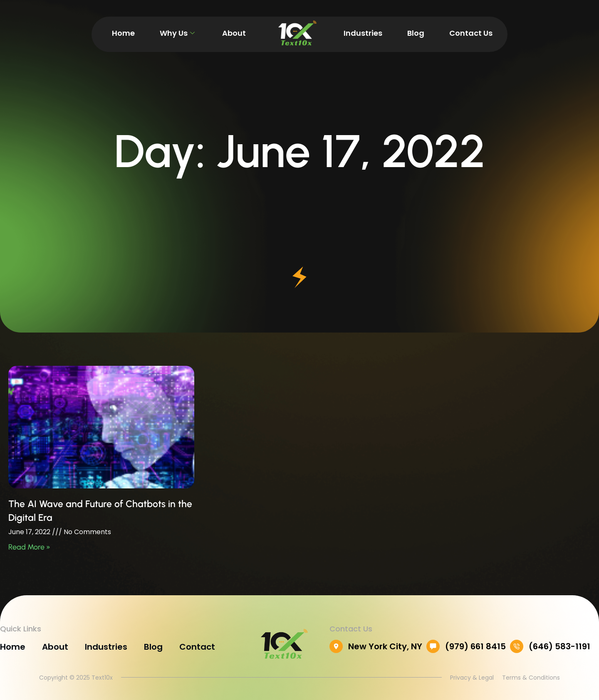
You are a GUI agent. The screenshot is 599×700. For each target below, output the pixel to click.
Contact (197, 647)
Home (123, 33)
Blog (416, 33)
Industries (363, 33)
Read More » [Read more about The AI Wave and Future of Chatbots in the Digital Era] (29, 547)
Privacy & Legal (472, 677)
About (234, 33)
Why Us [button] (177, 33)
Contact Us (471, 33)
